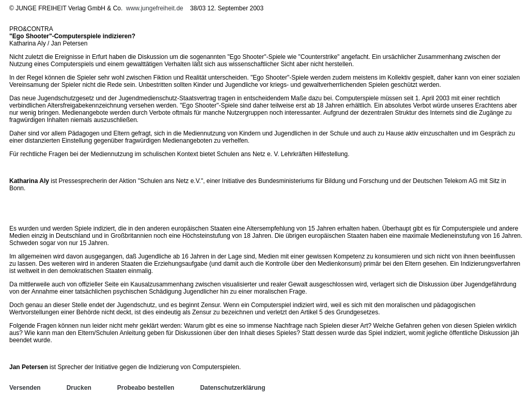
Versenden (25, 388)
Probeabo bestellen (146, 388)
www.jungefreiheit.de (155, 8)
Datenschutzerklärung (232, 388)
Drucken (79, 388)
